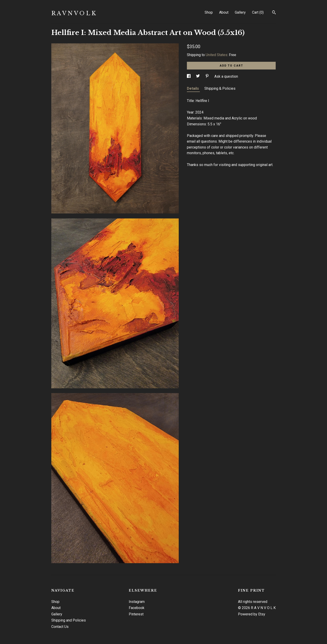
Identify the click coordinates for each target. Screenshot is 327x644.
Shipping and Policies (69, 620)
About (224, 12)
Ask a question (226, 76)
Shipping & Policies (220, 88)
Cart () (258, 12)
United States (217, 55)
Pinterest (136, 614)
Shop (209, 12)
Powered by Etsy (252, 614)
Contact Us (60, 627)
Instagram (137, 602)
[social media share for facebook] (189, 76)
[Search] (274, 13)
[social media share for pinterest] (208, 76)
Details (193, 88)
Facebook (137, 608)
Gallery (240, 12)
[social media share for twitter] (198, 76)
